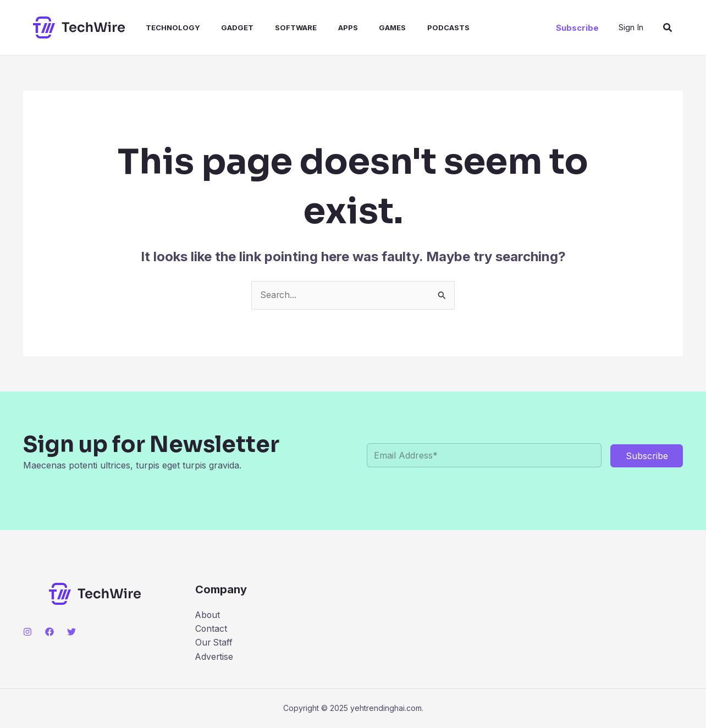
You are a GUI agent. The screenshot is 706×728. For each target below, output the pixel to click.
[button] (577, 28)
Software (279, 27)
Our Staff (214, 643)
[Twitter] (71, 632)
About (208, 615)
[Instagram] (27, 632)
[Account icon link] (631, 27)
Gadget (225, 27)
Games (369, 27)
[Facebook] (49, 632)
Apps (328, 27)
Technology (164, 27)
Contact (211, 628)
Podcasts (421, 27)
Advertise (215, 657)
